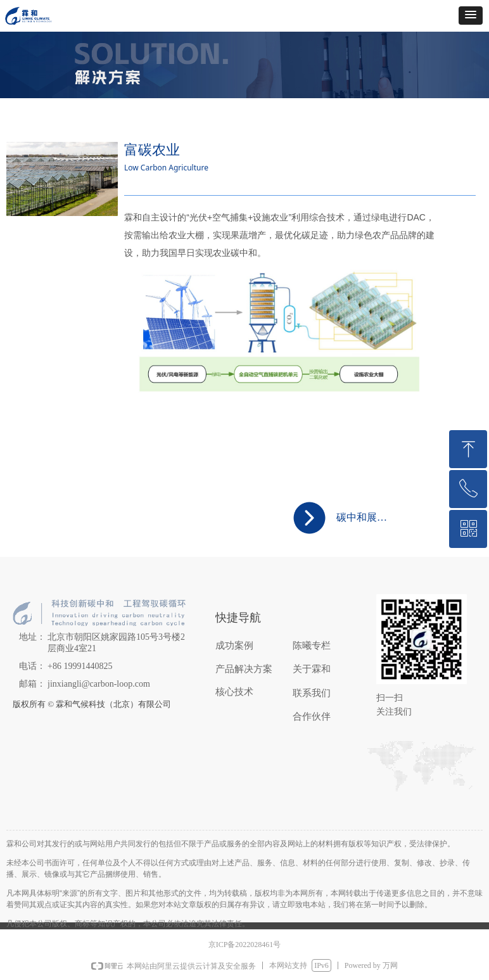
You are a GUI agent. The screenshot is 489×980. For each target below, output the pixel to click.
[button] (471, 16)
